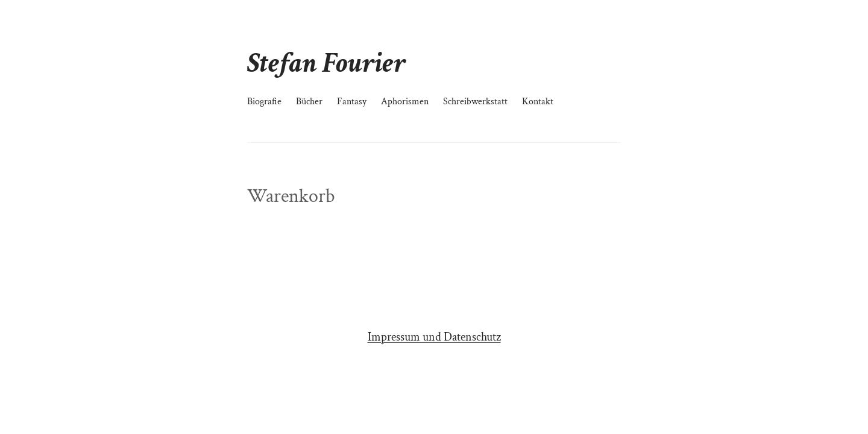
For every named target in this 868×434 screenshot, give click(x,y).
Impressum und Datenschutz (434, 337)
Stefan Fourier (326, 63)
